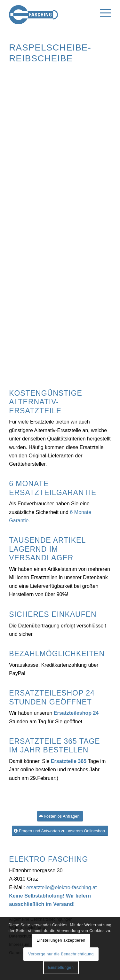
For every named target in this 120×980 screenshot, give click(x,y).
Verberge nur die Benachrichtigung (61, 954)
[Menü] (102, 13)
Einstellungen (61, 968)
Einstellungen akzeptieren (61, 940)
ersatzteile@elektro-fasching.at (61, 887)
